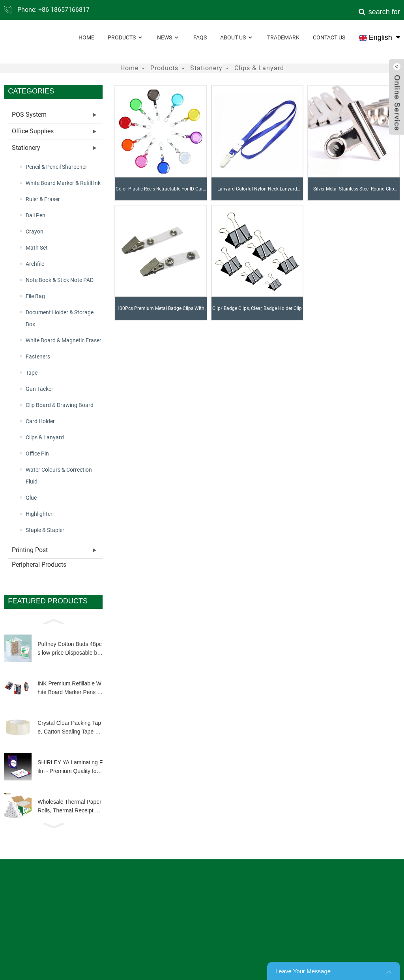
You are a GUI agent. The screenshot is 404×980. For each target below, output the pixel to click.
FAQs (200, 37)
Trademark (283, 37)
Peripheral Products (39, 565)
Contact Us (329, 37)
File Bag (35, 296)
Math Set (37, 248)
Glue (31, 498)
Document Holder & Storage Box (60, 318)
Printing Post (30, 550)
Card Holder (40, 421)
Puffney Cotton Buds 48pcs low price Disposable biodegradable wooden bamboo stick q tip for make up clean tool (69, 649)
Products (126, 38)
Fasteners (38, 357)
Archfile (35, 264)
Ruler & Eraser (43, 199)
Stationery (206, 68)
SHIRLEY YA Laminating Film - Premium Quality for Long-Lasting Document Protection (70, 767)
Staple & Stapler (45, 530)
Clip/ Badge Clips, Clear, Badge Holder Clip (257, 308)
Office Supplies (33, 131)
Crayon (35, 231)
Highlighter (39, 514)
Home (86, 37)
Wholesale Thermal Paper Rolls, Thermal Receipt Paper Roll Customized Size (69, 807)
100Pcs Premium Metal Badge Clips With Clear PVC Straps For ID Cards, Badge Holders (161, 313)
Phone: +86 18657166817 (53, 10)
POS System (29, 115)
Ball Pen (36, 215)
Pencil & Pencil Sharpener (56, 167)
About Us (237, 38)
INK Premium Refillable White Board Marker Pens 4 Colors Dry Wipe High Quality (70, 689)
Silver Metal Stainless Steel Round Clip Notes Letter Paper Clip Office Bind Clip (353, 193)
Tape (32, 373)
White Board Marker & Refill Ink (63, 183)
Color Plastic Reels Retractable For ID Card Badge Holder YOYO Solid (161, 193)
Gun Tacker (39, 389)
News (168, 38)
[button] (53, 621)
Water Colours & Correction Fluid (59, 476)
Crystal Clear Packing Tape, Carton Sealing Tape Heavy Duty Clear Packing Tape (70, 728)
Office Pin (37, 454)
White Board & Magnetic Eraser (64, 340)
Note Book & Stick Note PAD (60, 280)
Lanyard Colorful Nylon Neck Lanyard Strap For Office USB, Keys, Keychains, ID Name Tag (257, 193)
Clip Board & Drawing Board (60, 405)
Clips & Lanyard (259, 68)
